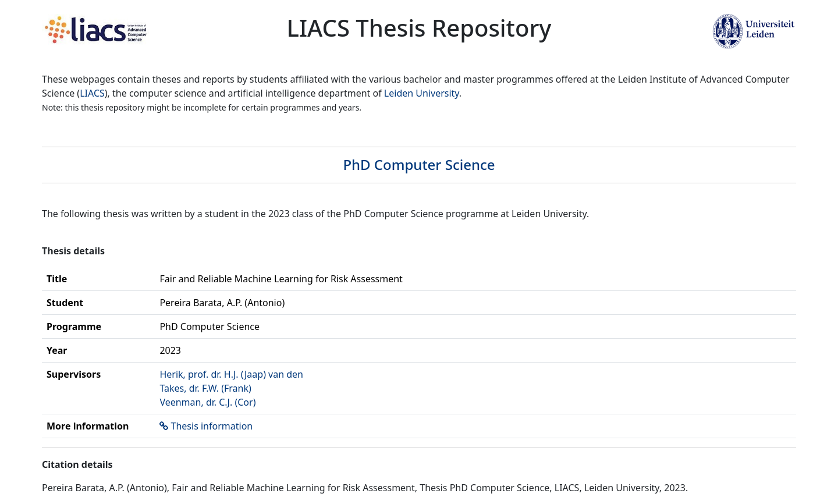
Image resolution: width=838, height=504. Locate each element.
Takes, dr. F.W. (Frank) (205, 388)
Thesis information (212, 426)
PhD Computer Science (419, 164)
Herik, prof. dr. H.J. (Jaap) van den (231, 374)
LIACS (92, 93)
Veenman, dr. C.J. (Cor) (207, 402)
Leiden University (422, 93)
